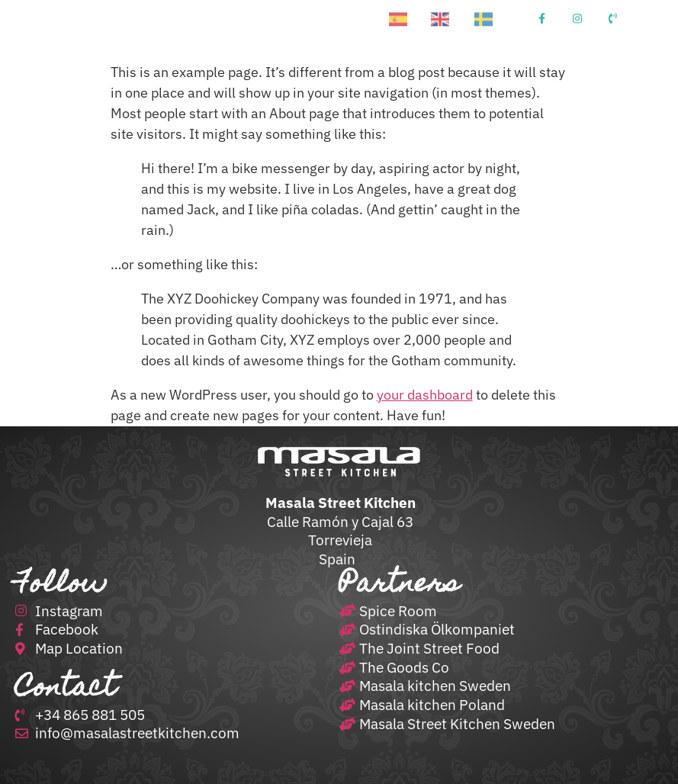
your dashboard (425, 395)
